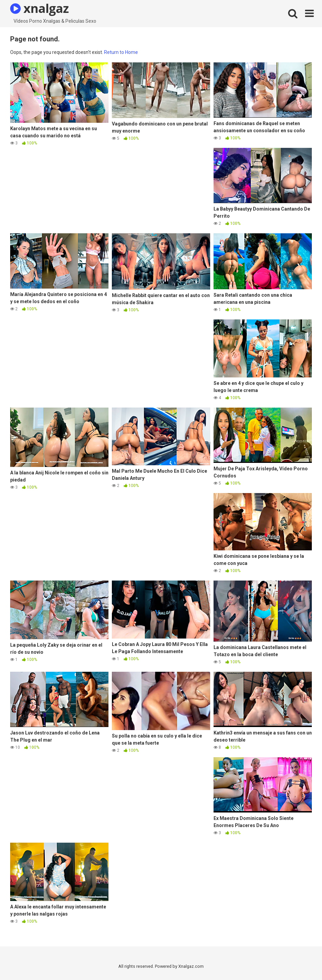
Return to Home (121, 52)
